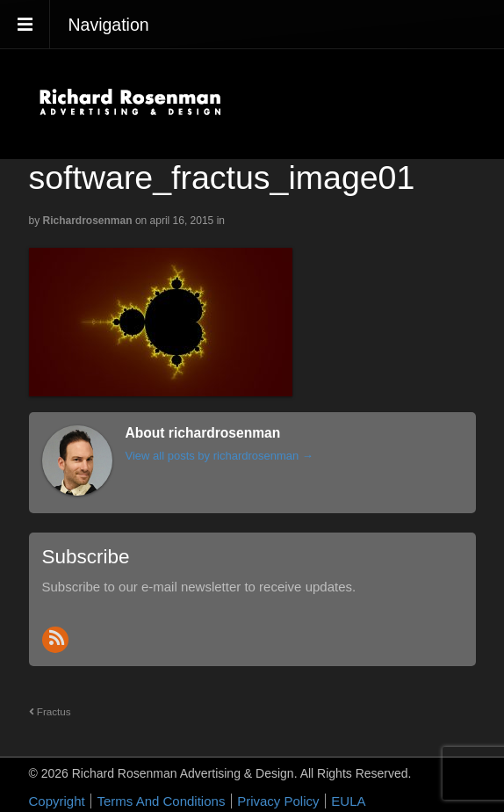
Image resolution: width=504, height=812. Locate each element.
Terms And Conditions (161, 801)
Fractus (50, 711)
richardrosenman (88, 221)
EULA (348, 801)
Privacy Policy (278, 801)
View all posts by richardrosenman (220, 456)
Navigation (109, 25)
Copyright (57, 801)
